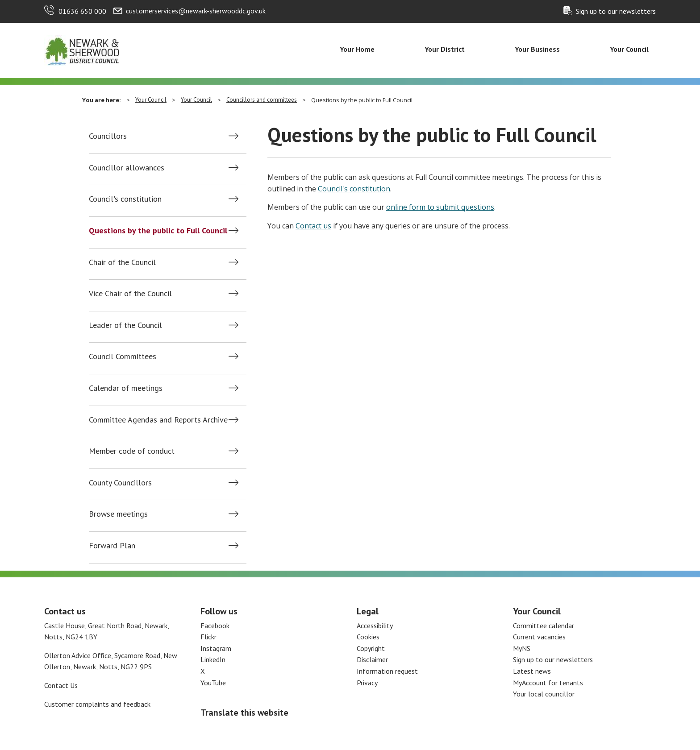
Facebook (215, 626)
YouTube (213, 683)
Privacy (367, 683)
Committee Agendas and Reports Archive (158, 420)
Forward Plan (112, 546)
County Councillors (120, 483)
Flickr (208, 637)
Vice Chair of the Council (130, 294)
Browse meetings (118, 514)
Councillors (108, 136)
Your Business (537, 49)
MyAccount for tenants (548, 683)
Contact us (313, 226)
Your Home (357, 49)
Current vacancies (539, 637)
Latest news (532, 671)
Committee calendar (544, 626)
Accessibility (375, 626)
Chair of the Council (122, 262)
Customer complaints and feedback (97, 704)
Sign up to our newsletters (616, 11)
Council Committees (123, 356)
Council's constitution (125, 199)
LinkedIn (213, 659)
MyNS (522, 648)
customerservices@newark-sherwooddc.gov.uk (196, 11)
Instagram (216, 648)
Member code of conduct (132, 451)
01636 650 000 (82, 11)
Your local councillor (544, 694)
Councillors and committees (262, 100)
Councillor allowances (127, 168)
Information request (387, 671)
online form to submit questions (440, 207)
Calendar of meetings (126, 388)
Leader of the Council (125, 325)
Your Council (629, 49)
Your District (445, 49)
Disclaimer (372, 659)
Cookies (368, 637)
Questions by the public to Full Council (158, 231)
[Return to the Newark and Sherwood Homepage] (82, 50)
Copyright (371, 648)
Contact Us (61, 685)
